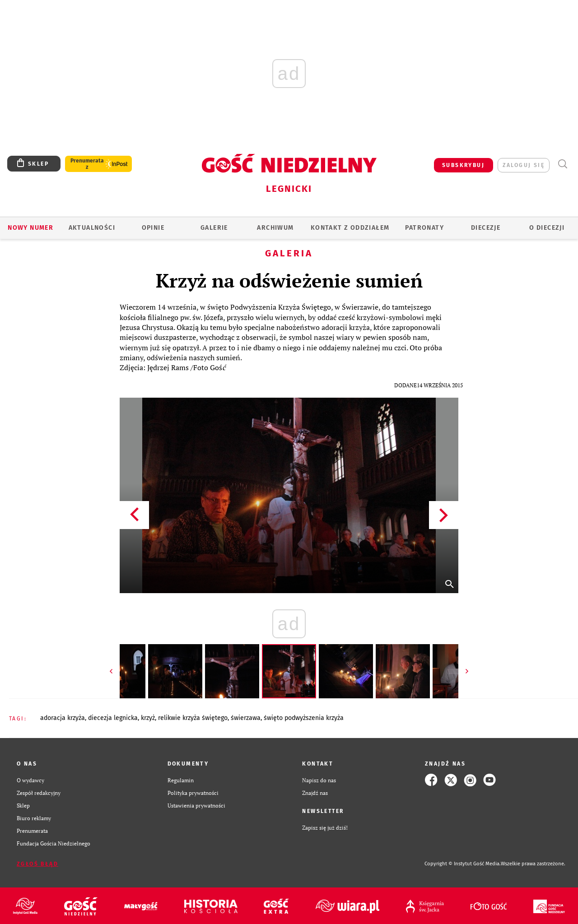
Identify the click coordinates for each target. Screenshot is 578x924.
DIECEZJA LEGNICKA (113, 718)
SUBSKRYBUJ (463, 165)
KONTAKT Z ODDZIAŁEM (350, 228)
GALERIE (214, 228)
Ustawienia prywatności (196, 805)
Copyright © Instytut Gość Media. (463, 864)
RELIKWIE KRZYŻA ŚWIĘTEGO (193, 718)
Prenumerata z (87, 164)
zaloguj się (524, 165)
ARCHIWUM (275, 228)
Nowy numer (30, 228)
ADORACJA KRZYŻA (63, 718)
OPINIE (153, 228)
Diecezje (486, 228)
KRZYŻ (148, 718)
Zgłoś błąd (37, 864)
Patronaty (424, 228)
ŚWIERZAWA (246, 718)
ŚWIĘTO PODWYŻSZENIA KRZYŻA (304, 718)
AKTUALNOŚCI (92, 228)
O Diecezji (547, 228)
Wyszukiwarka (562, 164)
